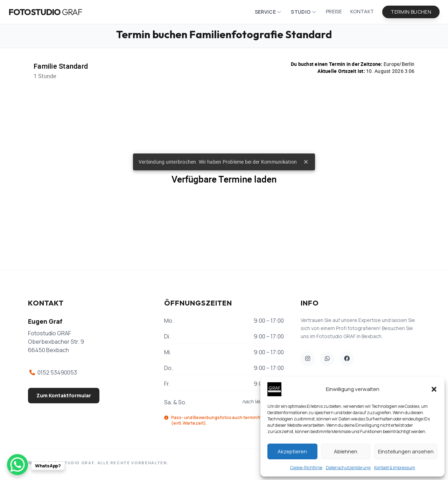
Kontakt (362, 11)
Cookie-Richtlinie (306, 468)
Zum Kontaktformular (64, 395)
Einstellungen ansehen (406, 451)
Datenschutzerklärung (348, 468)
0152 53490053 (57, 372)
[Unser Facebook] (347, 358)
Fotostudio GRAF (50, 333)
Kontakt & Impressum (395, 468)
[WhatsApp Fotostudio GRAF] (327, 358)
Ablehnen (346, 451)
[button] (434, 389)
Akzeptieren (292, 451)
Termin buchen (411, 12)
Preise (334, 11)
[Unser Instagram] (308, 358)
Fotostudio (45, 12)
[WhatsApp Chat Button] (17, 465)
